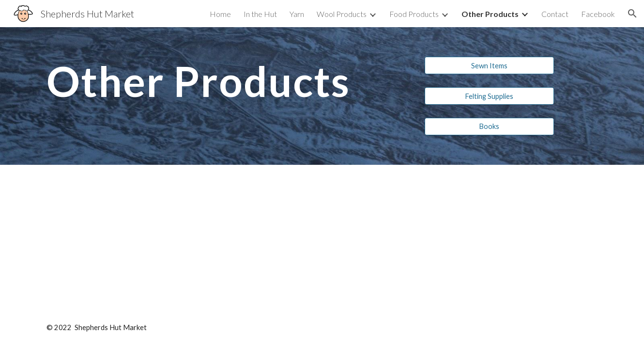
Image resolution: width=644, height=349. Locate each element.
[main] (227, 90)
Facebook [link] (598, 14)
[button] (632, 14)
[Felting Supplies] (489, 96)
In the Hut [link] (260, 14)
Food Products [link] (414, 14)
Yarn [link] (297, 14)
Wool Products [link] (342, 14)
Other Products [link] (490, 14)
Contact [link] (555, 14)
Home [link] (220, 14)
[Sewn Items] (489, 65)
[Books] (489, 126)
